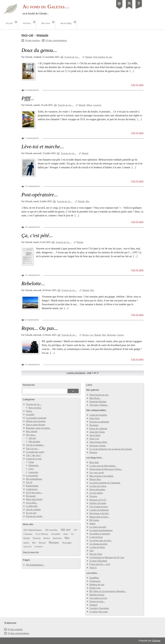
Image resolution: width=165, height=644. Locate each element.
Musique (54, 543)
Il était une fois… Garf (100, 564)
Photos (29, 411)
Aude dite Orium (97, 432)
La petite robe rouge (99, 612)
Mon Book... (95, 398)
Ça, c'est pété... (37, 235)
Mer (104, 335)
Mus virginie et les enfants (101, 476)
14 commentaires (32, 227)
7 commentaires (32, 138)
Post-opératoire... (40, 195)
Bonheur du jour (97, 585)
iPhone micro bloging (36, 421)
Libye (31, 469)
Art (72, 534)
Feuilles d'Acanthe (98, 503)
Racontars (94, 425)
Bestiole (37, 538)
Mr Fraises (94, 520)
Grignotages (95, 581)
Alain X (93, 568)
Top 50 (29, 482)
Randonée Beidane (98, 402)
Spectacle (27, 546)
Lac (91, 335)
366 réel (32, 438)
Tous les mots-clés (31, 552)
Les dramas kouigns (98, 544)
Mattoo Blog (95, 479)
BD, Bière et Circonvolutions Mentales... (108, 591)
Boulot (85, 335)
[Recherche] (45, 391)
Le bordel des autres (35, 452)
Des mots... (31, 435)
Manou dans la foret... (99, 517)
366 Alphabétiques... (35, 565)
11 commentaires (32, 365)
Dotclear (93, 452)
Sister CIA (94, 439)
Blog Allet (94, 462)
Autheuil (93, 605)
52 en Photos (42, 534)
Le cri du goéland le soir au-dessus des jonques (111, 449)
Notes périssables (97, 490)
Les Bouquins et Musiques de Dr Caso (107, 557)
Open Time (95, 418)
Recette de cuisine (34, 516)
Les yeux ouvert (97, 473)
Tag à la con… (33, 449)
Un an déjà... (32, 503)
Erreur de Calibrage (98, 429)
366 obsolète (34, 442)
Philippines (34, 465)
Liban (31, 462)
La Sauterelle (32, 476)
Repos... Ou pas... (40, 328)
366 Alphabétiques (33, 530)
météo (26, 543)
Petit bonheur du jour (103, 57)
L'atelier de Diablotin (99, 510)
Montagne (111, 335)
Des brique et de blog (99, 513)
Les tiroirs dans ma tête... (101, 541)
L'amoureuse (32, 489)
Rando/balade (32, 486)
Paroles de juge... (97, 601)
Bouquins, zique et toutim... (38, 428)
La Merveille (32, 506)
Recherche (29, 385)
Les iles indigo (96, 493)
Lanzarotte (33, 472)
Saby (92, 551)
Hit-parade (31, 496)
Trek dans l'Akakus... (99, 405)
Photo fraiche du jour (99, 395)
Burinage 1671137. (98, 500)
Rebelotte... (33, 283)
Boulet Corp (95, 588)
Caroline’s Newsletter (99, 608)
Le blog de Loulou (98, 486)
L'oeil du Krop (96, 537)
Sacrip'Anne (95, 435)
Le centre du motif (98, 527)
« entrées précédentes (76, 373)
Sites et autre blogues (36, 425)
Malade (89, 57)
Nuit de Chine (96, 554)
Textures (93, 496)
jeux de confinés (33, 510)
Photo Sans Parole (34, 499)
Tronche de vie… (72, 57)
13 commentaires (32, 186)
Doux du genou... (39, 50)
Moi (88, 201)
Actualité (30, 415)
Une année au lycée (98, 598)
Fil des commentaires (56, 40)
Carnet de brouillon (98, 415)
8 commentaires (32, 90)
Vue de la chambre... (35, 445)
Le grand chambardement (101, 530)
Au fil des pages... (34, 493)
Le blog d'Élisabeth (98, 561)
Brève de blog (35, 408)
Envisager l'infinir (98, 446)
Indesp (92, 524)
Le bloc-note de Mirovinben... (103, 466)
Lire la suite (137, 85)
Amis (66, 534)
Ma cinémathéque (34, 479)
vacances (97, 105)
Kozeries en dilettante (99, 422)
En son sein (31, 513)
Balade (27, 538)
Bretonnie (57, 538)
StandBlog (94, 578)
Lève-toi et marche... (43, 146)
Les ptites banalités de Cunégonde (105, 483)
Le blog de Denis (97, 547)
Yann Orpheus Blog (98, 442)
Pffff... (28, 98)
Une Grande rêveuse (99, 507)
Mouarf (42, 543)
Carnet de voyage (34, 459)
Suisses (120, 335)
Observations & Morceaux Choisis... (106, 469)
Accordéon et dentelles (100, 534)
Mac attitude (32, 431)
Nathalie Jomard (97, 595)
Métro (89, 105)
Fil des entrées (32, 40)
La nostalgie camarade (36, 418)
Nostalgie (67, 543)
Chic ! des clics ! (34, 455)
